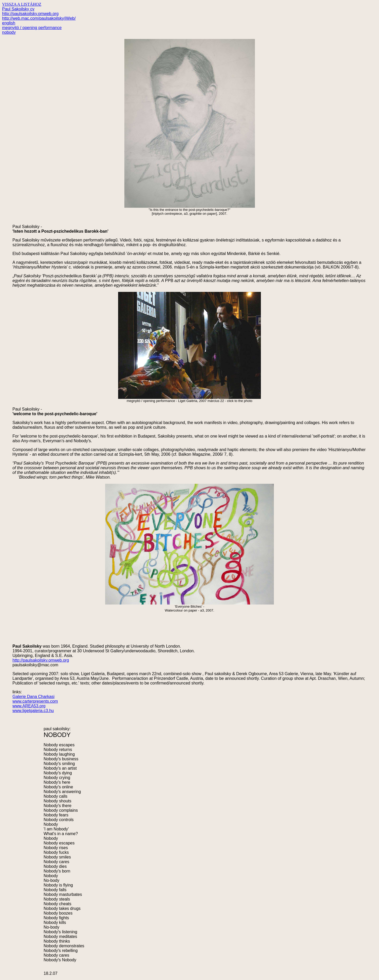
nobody (9, 32)
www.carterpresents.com (35, 701)
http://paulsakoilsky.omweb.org (30, 14)
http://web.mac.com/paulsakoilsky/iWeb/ (39, 18)
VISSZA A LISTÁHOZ (22, 4)
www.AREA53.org (29, 706)
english (9, 23)
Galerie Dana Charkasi (33, 697)
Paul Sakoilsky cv (18, 9)
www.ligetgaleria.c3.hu (33, 711)
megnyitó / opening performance (32, 28)
